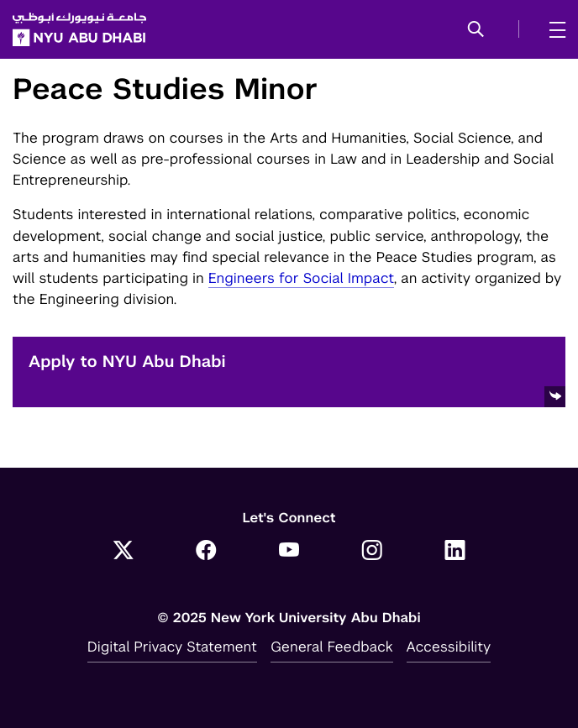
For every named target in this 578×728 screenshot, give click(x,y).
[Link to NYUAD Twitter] (123, 552)
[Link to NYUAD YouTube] (289, 552)
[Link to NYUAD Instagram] (372, 552)
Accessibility (449, 647)
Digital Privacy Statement (172, 647)
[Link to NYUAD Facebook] (206, 552)
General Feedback (332, 647)
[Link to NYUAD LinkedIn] (455, 552)
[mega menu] (552, 29)
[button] (476, 30)
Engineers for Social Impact (301, 278)
